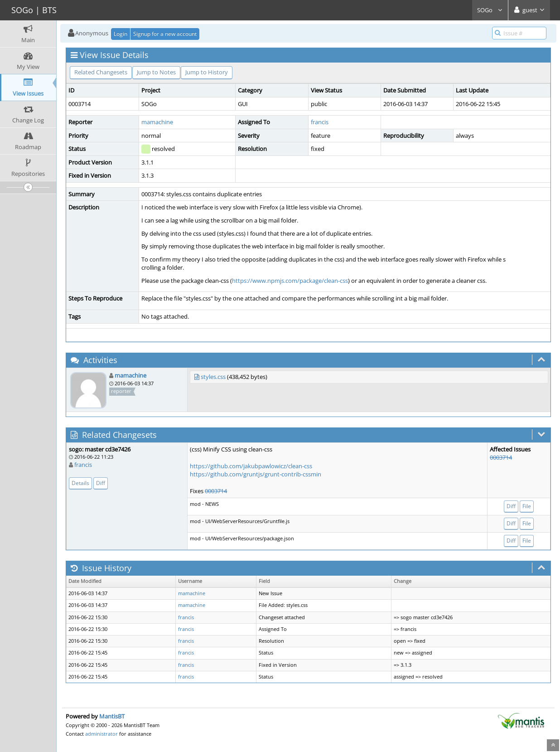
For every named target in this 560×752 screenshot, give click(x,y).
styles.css (213, 377)
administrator (101, 734)
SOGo (490, 10)
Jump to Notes (156, 72)
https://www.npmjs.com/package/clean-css (290, 281)
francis (320, 122)
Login (121, 34)
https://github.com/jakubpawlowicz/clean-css (251, 466)
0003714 (216, 491)
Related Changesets (101, 72)
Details (80, 483)
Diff (101, 483)
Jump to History (207, 72)
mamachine (157, 122)
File (527, 506)
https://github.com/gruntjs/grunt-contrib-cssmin (256, 474)
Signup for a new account (165, 34)
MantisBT (112, 716)
